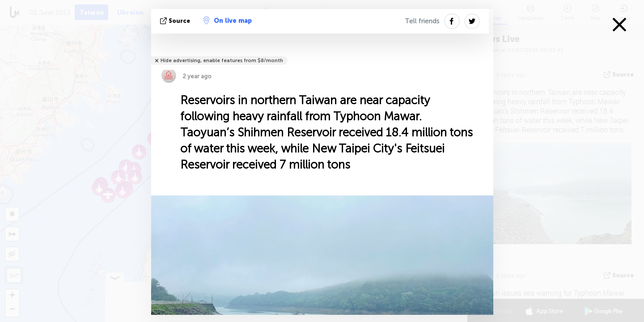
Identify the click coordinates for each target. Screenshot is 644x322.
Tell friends (422, 21)
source (176, 21)
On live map (228, 21)
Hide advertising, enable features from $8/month (222, 61)
